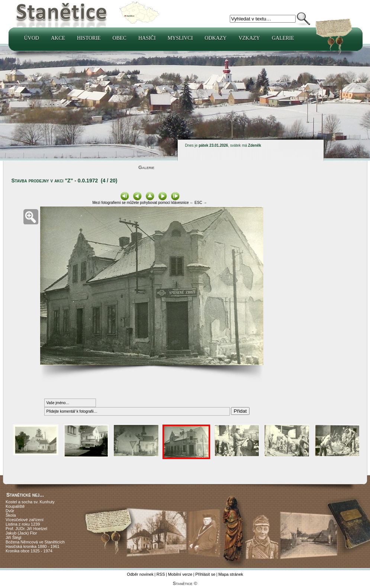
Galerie (283, 38)
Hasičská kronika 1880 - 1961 (33, 546)
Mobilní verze (180, 574)
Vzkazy (249, 38)
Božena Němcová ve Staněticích (35, 542)
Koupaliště (15, 506)
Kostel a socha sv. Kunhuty (30, 502)
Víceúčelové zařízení (25, 520)
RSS (161, 574)
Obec (120, 38)
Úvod (32, 38)
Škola (11, 515)
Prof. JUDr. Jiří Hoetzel (26, 529)
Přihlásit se (205, 574)
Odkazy (215, 38)
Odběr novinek (140, 574)
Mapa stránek (231, 574)
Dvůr (10, 511)
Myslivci (180, 38)
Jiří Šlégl (13, 537)
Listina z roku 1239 (23, 524)
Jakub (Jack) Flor (21, 533)
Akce (58, 38)
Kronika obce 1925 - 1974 (29, 551)
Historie (89, 38)
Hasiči (147, 38)
